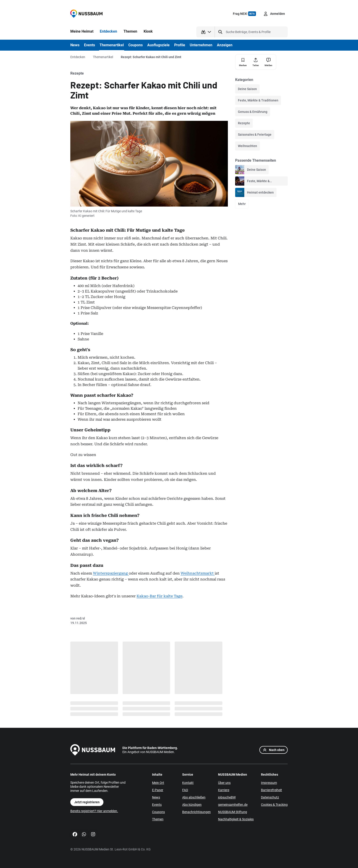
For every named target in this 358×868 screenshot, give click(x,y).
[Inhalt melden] (268, 62)
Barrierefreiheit (271, 790)
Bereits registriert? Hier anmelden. (94, 811)
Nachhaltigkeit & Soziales (236, 819)
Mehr (242, 204)
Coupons (158, 812)
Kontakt (188, 783)
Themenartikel (103, 57)
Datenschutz (270, 797)
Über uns (224, 783)
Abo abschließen (194, 797)
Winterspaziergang (111, 573)
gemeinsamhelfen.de (233, 805)
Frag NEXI (244, 14)
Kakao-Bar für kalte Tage (159, 596)
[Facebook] (75, 834)
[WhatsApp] (84, 834)
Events (157, 805)
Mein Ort (158, 783)
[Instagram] (93, 834)
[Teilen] (256, 62)
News (156, 797)
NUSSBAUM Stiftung (233, 812)
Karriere (224, 790)
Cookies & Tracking (274, 805)
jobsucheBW (227, 797)
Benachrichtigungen (196, 812)
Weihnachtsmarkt (198, 573)
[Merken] (243, 62)
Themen (158, 819)
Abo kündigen (192, 805)
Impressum (269, 783)
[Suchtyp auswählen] (206, 32)
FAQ (185, 790)
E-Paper (158, 790)
